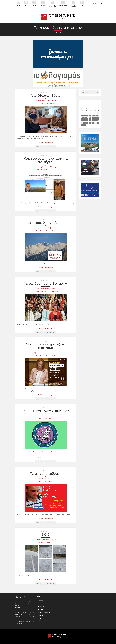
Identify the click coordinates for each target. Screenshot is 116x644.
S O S (46, 535)
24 (84, 123)
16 (82, 120)
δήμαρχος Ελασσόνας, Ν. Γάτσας (46, 167)
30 (82, 125)
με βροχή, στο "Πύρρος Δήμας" (46, 289)
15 (98, 118)
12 (90, 118)
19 (90, 120)
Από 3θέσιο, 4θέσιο (46, 96)
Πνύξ (38, 169)
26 (90, 123)
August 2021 (90, 108)
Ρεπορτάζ (52, 169)
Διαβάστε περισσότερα (46, 143)
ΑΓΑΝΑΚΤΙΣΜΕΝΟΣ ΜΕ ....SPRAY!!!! (46, 540)
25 (87, 123)
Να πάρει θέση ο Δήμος (46, 223)
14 (95, 118)
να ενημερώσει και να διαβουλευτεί (46, 228)
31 (84, 125)
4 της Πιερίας (41, 103)
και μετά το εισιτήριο (46, 479)
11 (87, 118)
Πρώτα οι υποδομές (46, 474)
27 (93, 123)
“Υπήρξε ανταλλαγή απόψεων (46, 411)
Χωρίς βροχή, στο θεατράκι (46, 284)
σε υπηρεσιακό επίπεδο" (46, 416)
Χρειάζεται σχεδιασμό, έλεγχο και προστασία (46, 353)
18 (87, 120)
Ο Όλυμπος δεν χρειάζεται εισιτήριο (46, 346)
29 (98, 123)
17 (84, 120)
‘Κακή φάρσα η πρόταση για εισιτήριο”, (46, 160)
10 (84, 118)
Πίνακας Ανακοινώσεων (41, 291)
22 (98, 120)
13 (93, 118)
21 (95, 120)
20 (93, 120)
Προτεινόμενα (50, 103)
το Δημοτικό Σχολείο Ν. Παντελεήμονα (46, 101)
